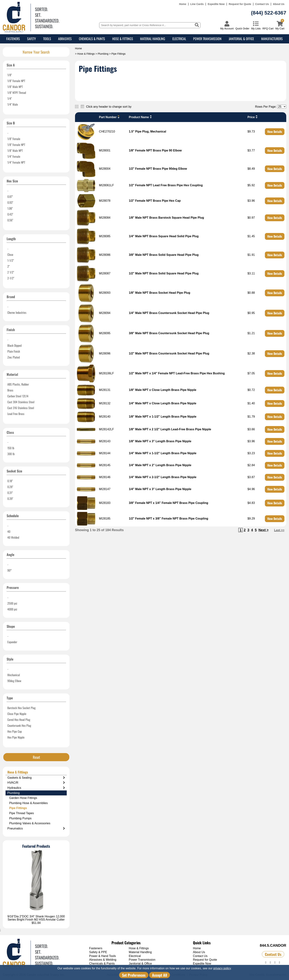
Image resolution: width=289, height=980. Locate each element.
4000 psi (12, 609)
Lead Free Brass (16, 414)
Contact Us (262, 4)
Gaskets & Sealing (36, 778)
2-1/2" (11, 278)
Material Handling (153, 39)
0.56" (10, 220)
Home (183, 4)
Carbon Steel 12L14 (18, 396)
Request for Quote (240, 4)
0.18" (10, 481)
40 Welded (13, 537)
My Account (227, 29)
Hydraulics (36, 788)
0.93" (10, 202)
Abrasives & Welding (103, 960)
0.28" (10, 487)
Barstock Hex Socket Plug (21, 708)
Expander (12, 642)
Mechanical (14, 675)
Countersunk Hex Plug (19, 725)
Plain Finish (14, 351)
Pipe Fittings (18, 808)
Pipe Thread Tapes (22, 813)
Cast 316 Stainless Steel (21, 408)
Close (10, 255)
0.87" (10, 197)
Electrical (179, 39)
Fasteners (13, 39)
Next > (263, 530)
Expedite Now (216, 4)
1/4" (10, 98)
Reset (36, 757)
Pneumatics (36, 829)
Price (253, 117)
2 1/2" (11, 272)
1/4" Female (14, 156)
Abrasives (65, 39)
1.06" (10, 208)
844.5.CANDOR (273, 945)
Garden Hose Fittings (23, 798)
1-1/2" (11, 260)
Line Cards (197, 4)
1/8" (10, 75)
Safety (32, 39)
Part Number (110, 117)
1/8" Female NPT (16, 81)
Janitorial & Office (241, 39)
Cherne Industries (17, 312)
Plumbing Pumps (20, 818)
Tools (47, 39)
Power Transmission (207, 39)
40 (9, 532)
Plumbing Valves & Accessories (30, 823)
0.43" (10, 214)
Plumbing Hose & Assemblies (28, 803)
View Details (275, 132)
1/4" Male (13, 104)
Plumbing (103, 54)
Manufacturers (272, 39)
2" (8, 266)
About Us (279, 4)
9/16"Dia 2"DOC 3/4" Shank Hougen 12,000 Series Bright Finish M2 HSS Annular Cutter (36, 918)
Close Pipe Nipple (17, 714)
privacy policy (222, 968)
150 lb (11, 448)
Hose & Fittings (123, 39)
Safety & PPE (98, 952)
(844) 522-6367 (269, 13)
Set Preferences (134, 975)
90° (9, 570)
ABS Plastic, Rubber (18, 384)
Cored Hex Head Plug (19, 720)
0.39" (10, 499)
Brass (10, 390)
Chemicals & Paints (92, 39)
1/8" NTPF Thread (17, 93)
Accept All (160, 975)
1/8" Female (14, 139)
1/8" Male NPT (15, 87)
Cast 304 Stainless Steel (21, 402)
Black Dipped (14, 345)
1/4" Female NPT (16, 162)
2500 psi (12, 603)
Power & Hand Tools (103, 956)
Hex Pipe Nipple (16, 737)
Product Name (141, 117)
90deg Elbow (14, 681)
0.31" (10, 493)
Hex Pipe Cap (15, 731)
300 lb (11, 454)
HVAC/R (36, 783)
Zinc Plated (14, 357)
